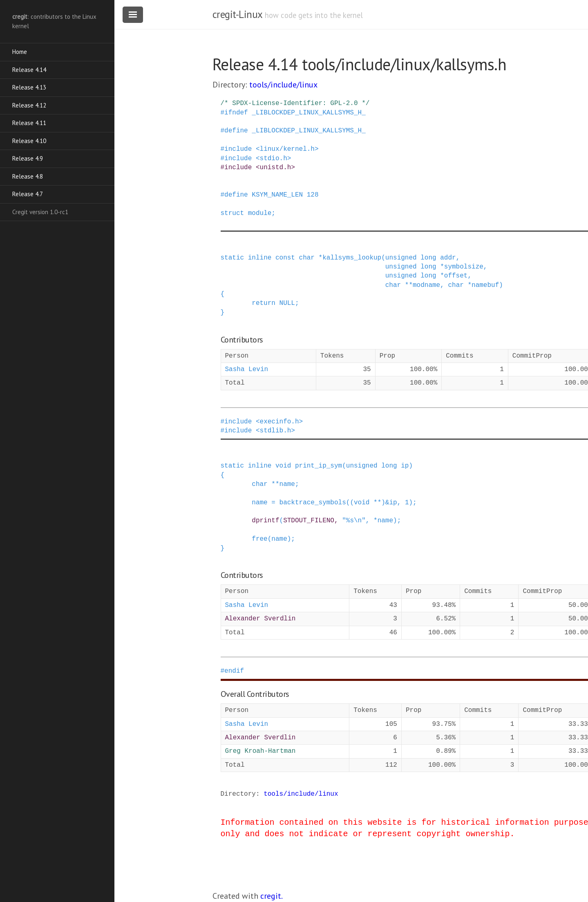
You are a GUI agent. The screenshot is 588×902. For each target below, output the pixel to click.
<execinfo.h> (279, 422)
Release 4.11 (29, 123)
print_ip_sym (319, 466)
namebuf (485, 285)
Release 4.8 (28, 176)
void (283, 466)
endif (234, 671)
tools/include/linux (283, 85)
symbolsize (464, 267)
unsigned (401, 258)
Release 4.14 (29, 70)
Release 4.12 (29, 105)
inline (260, 258)
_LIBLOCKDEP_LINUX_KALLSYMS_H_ (309, 113)
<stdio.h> (273, 159)
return (264, 303)
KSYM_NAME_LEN (277, 195)
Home (20, 52)
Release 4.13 (29, 87)
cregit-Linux (237, 14)
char (307, 258)
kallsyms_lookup (352, 258)
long (428, 258)
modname (426, 285)
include (238, 149)
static (233, 258)
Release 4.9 (28, 158)
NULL (287, 303)
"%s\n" (354, 521)
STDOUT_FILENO (309, 521)
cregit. (272, 896)
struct (233, 213)
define (236, 131)
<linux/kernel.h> (287, 149)
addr (448, 258)
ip (405, 466)
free (259, 539)
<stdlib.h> (275, 431)
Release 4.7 (28, 194)
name (287, 484)
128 (313, 195)
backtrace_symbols (313, 503)
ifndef (236, 113)
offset (456, 276)
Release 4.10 (29, 141)
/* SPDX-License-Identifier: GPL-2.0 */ (295, 103)
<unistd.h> (275, 168)
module (260, 213)
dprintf (265, 521)
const (285, 258)
